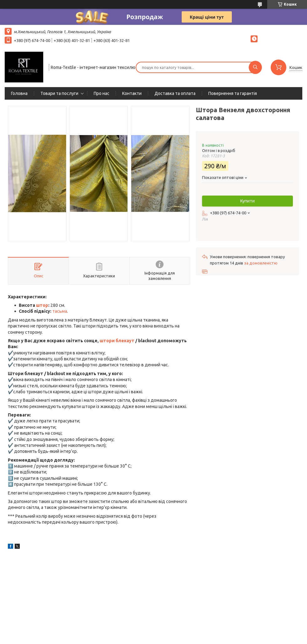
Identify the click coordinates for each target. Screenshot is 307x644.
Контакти (132, 93)
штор (42, 305)
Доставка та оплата (175, 93)
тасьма (60, 311)
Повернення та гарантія (233, 93)
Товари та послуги (59, 93)
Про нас (101, 93)
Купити (247, 201)
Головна (19, 93)
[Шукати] (255, 67)
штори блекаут (117, 341)
